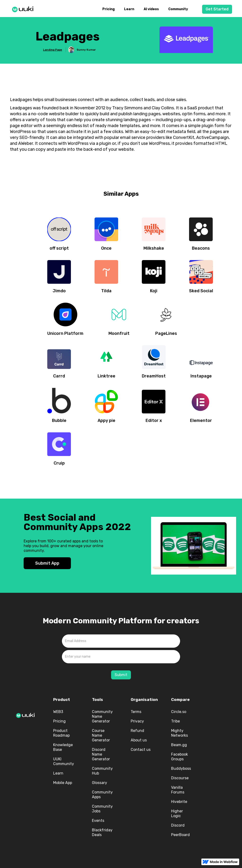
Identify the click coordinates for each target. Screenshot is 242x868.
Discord (178, 825)
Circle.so (179, 712)
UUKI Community (64, 761)
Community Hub (102, 771)
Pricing (108, 9)
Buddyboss (181, 768)
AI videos (151, 9)
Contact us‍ (141, 750)
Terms (136, 712)
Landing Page (53, 50)
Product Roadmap (61, 733)
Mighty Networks (179, 733)
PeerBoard (180, 835)
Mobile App (63, 783)
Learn (129, 9)
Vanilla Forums (178, 790)
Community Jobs (102, 809)
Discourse (180, 778)
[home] (24, 9)
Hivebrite (179, 802)
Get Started (217, 9)
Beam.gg (179, 745)
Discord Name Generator (101, 754)
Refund (137, 731)
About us (139, 740)
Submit (121, 675)
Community (178, 9)
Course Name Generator (101, 735)
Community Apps (102, 795)
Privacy (137, 721)
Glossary (99, 783)
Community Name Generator (102, 716)
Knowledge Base (63, 747)
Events (98, 821)
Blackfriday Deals (102, 832)
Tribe (175, 721)
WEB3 (58, 712)
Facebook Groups (179, 757)
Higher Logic (177, 813)
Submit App (47, 563)
